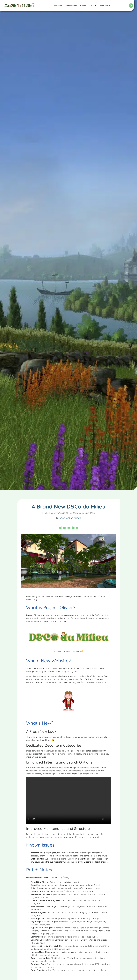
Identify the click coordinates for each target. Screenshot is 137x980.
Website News (73, 518)
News (62, 518)
